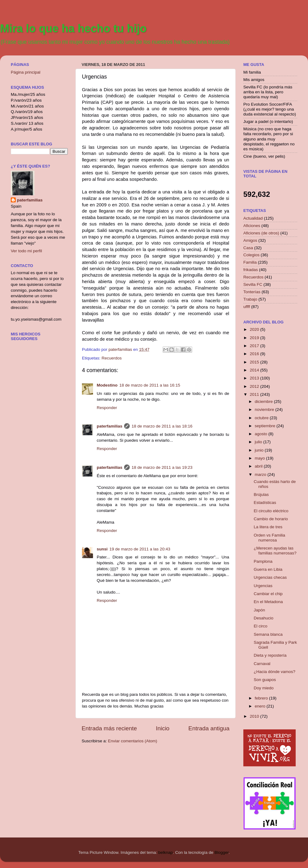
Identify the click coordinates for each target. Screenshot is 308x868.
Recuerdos (112, 358)
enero (261, 706)
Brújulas (261, 495)
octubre (262, 418)
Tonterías (252, 292)
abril (259, 466)
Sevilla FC (253, 284)
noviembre (265, 410)
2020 (255, 329)
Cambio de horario (271, 519)
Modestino (107, 385)
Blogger (221, 852)
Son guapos (265, 680)
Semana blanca (268, 634)
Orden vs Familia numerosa (269, 538)
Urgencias (263, 586)
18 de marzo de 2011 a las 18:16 (162, 426)
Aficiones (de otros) (261, 233)
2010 (255, 716)
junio (260, 450)
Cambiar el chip (268, 594)
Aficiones (252, 226)
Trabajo (250, 299)
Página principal (26, 72)
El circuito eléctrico (271, 511)
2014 (255, 370)
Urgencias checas (270, 577)
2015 (255, 362)
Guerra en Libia (268, 569)
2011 (255, 394)
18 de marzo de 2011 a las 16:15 (150, 385)
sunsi (102, 549)
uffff (247, 307)
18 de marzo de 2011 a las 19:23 (162, 467)
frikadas (251, 270)
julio (259, 442)
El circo (261, 626)
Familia (250, 262)
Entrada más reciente (109, 728)
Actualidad (253, 218)
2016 (255, 354)
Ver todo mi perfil (26, 251)
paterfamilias (109, 426)
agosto (261, 434)
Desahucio (264, 618)
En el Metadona (268, 602)
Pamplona (263, 561)
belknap (166, 852)
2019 (255, 338)
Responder (107, 408)
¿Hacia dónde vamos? (275, 672)
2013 (255, 378)
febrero (262, 698)
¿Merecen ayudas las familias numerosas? (275, 551)
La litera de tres (268, 527)
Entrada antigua (209, 728)
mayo (260, 458)
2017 (255, 346)
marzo (261, 475)
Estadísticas (265, 503)
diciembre (264, 402)
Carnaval (262, 664)
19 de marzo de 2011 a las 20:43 (140, 549)
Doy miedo (264, 688)
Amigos (250, 240)
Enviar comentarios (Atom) (133, 741)
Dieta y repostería (270, 655)
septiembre (266, 426)
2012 (255, 386)
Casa (248, 248)
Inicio (163, 728)
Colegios (251, 255)
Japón (259, 610)
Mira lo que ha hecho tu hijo (73, 28)
